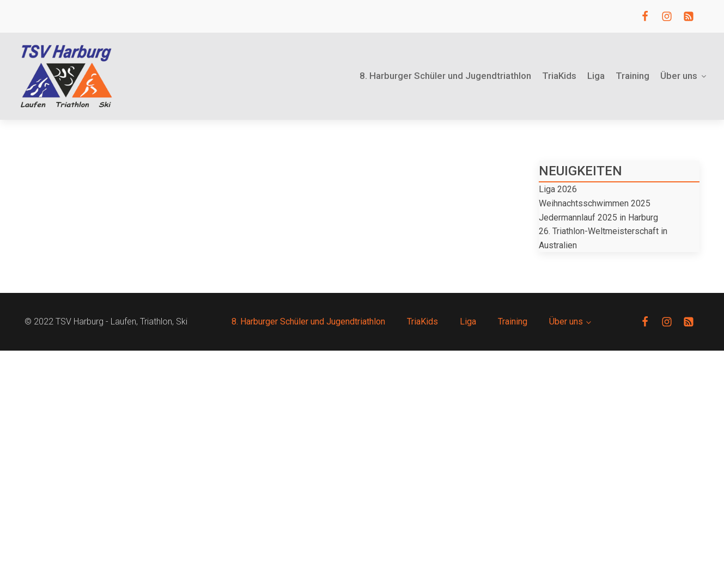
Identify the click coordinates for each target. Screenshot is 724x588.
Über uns (684, 76)
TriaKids (559, 76)
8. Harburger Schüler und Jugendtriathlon (445, 76)
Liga (596, 76)
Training (632, 76)
